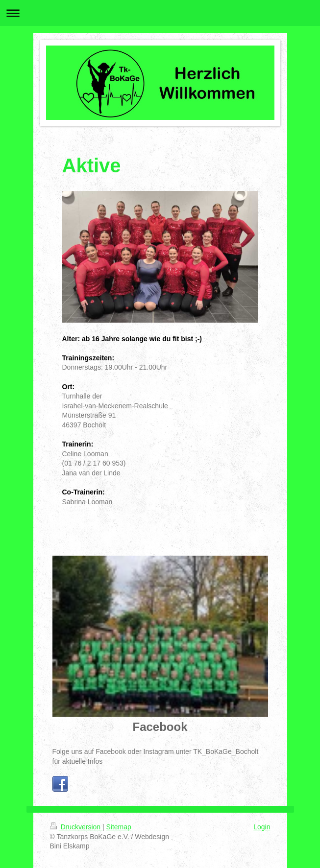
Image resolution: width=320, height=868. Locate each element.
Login (262, 827)
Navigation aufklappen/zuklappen (160, 13)
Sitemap (119, 827)
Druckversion (76, 827)
